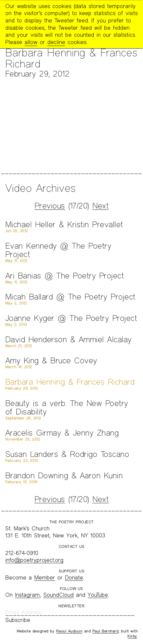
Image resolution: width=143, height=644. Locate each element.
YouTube (98, 595)
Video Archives (40, 188)
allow (31, 42)
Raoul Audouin (69, 631)
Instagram (27, 595)
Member (45, 577)
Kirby (132, 636)
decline (56, 42)
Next (100, 206)
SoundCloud (58, 595)
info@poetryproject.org (34, 560)
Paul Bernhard (106, 631)
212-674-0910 (22, 553)
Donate (74, 577)
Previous (50, 206)
